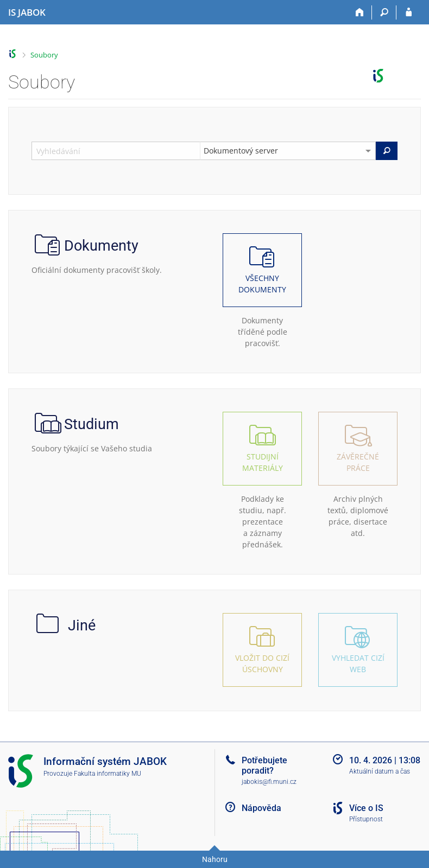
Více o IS (366, 808)
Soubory (44, 55)
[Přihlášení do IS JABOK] (409, 12)
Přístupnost (366, 819)
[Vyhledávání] (384, 12)
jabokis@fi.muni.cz (269, 782)
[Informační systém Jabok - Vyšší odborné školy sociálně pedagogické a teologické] (27, 12)
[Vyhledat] (387, 151)
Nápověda (261, 808)
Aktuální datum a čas (380, 771)
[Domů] (360, 12)
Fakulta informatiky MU (108, 774)
